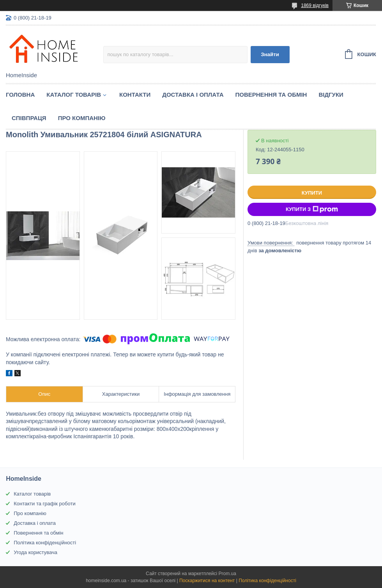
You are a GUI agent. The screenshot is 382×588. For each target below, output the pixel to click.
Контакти (135, 95)
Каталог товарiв (74, 95)
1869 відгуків (315, 5)
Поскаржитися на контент (207, 581)
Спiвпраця (29, 118)
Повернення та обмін (271, 95)
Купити (312, 193)
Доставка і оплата (193, 95)
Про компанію (82, 118)
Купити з (312, 209)
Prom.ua (227, 574)
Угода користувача (35, 552)
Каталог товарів (32, 494)
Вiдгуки (331, 95)
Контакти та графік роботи (44, 504)
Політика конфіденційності (45, 543)
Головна (20, 95)
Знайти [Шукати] (270, 54)
